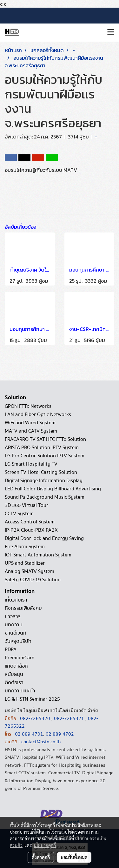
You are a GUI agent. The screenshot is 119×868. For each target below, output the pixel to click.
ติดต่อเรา (14, 683)
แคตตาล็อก (16, 666)
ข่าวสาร (13, 616)
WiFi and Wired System (30, 423)
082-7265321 (69, 718)
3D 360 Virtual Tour (26, 505)
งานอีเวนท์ (16, 633)
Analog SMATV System (30, 571)
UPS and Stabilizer (25, 563)
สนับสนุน (14, 674)
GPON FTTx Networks (28, 406)
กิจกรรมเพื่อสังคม (23, 608)
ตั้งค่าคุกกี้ (41, 857)
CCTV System (19, 514)
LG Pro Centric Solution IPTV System (45, 456)
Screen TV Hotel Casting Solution (41, 472)
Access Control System (30, 522)
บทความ (14, 625)
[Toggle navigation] (111, 32)
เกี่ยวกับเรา (16, 600)
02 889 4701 (29, 734)
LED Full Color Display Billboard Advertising (53, 489)
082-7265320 (36, 718)
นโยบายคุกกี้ (45, 845)
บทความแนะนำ (20, 691)
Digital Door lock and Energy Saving (44, 538)
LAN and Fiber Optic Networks (38, 414)
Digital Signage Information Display (44, 481)
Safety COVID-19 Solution (33, 580)
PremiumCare (20, 658)
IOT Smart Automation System (38, 555)
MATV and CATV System (31, 431)
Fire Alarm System (25, 547)
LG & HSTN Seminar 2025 (32, 699)
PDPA (11, 649)
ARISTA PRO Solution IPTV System (42, 447)
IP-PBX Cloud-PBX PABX (31, 530)
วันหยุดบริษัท (18, 641)
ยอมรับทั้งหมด (74, 857)
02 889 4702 (60, 734)
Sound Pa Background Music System (45, 497)
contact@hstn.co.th (41, 742)
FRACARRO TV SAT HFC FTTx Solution (45, 439)
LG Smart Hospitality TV (31, 464)
